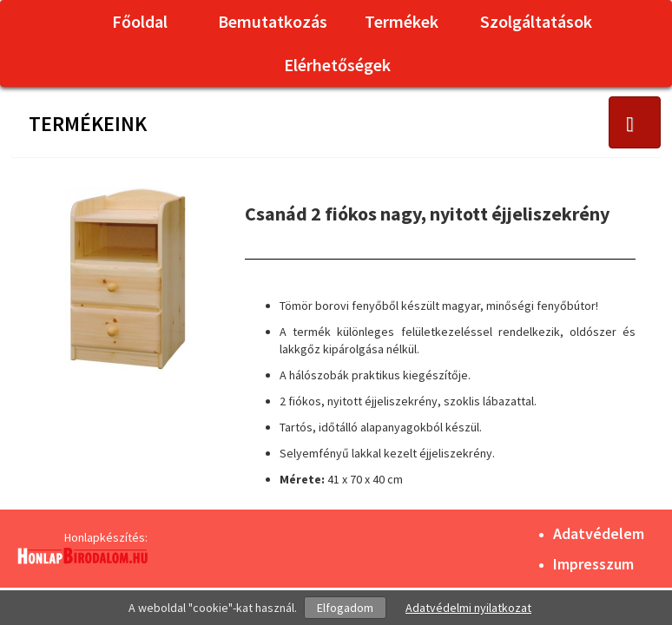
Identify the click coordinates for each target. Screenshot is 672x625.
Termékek (402, 21)
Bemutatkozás (273, 21)
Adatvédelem (599, 533)
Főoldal (140, 21)
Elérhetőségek (337, 65)
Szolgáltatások (536, 21)
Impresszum (593, 564)
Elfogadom (345, 608)
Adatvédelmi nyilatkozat (468, 608)
